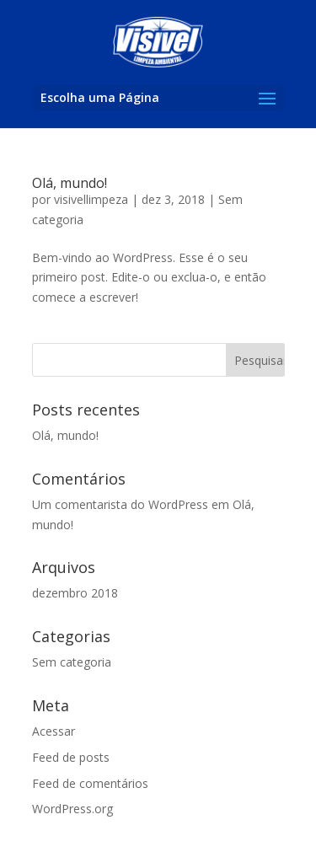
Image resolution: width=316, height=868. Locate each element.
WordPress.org (72, 809)
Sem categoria (72, 662)
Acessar (54, 731)
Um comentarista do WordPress (120, 504)
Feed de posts (71, 757)
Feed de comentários (90, 783)
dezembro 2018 (75, 593)
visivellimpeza (91, 199)
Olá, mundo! (70, 183)
